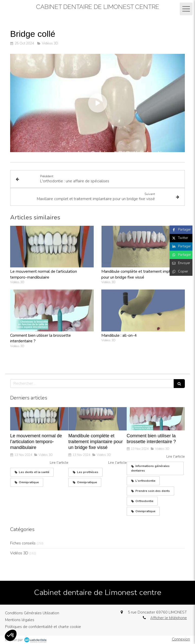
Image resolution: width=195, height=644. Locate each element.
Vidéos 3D (19, 553)
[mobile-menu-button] (186, 9)
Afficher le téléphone (169, 618)
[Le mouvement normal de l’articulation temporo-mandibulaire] (39, 419)
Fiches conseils (23, 543)
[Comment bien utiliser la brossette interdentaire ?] (156, 419)
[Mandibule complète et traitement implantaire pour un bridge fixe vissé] (97, 419)
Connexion (181, 639)
